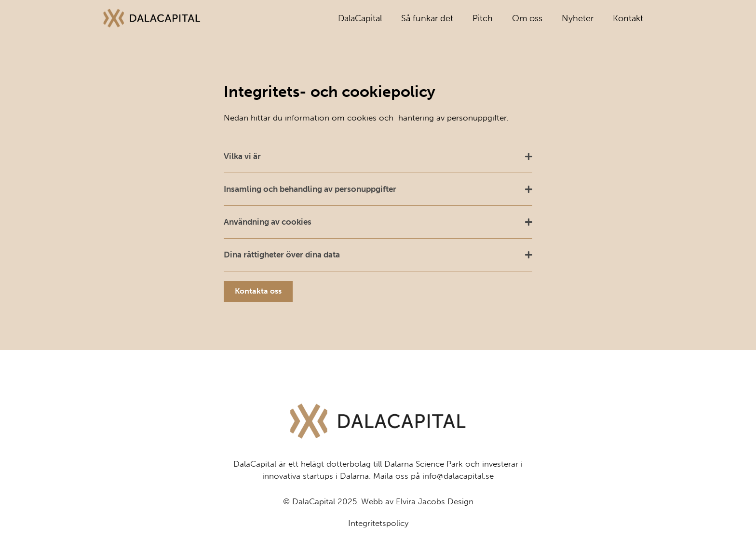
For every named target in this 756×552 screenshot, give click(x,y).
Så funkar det (427, 18)
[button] (378, 157)
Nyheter (578, 18)
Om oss (527, 18)
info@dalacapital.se (458, 498)
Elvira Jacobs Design (435, 524)
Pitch (483, 18)
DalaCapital (360, 18)
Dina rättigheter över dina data (282, 255)
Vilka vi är (242, 156)
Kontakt (628, 18)
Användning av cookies (268, 222)
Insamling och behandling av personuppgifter (310, 189)
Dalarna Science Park (424, 486)
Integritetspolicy (378, 546)
